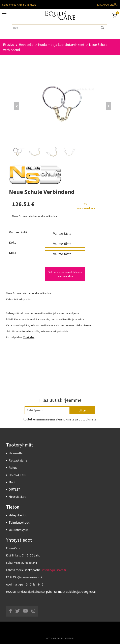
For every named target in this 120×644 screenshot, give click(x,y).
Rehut (13, 468)
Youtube (29, 337)
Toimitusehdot (19, 522)
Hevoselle (16, 453)
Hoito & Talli (17, 475)
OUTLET (14, 489)
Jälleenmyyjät (19, 530)
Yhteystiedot (18, 515)
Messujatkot (17, 497)
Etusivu (9, 45)
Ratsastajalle (18, 460)
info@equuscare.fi (54, 570)
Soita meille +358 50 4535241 (19, 5)
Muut (12, 482)
